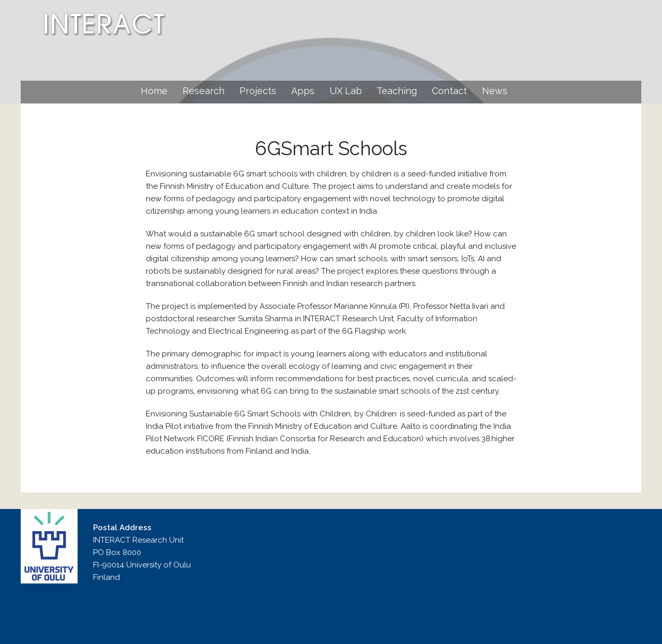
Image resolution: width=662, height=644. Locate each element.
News (495, 91)
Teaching (397, 91)
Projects (258, 91)
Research (204, 91)
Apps (303, 91)
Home (154, 91)
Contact (449, 91)
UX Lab (346, 91)
